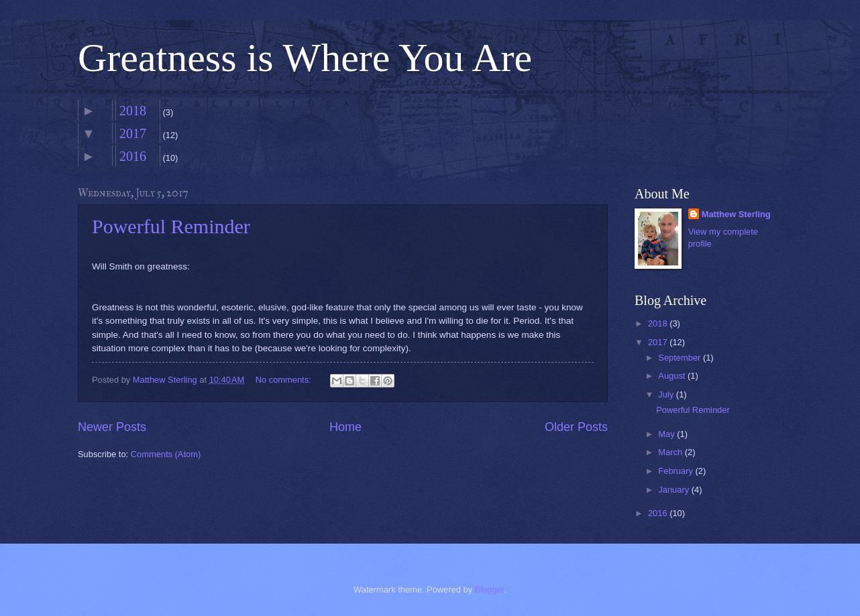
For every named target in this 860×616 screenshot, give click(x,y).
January (675, 490)
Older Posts (576, 427)
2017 (133, 133)
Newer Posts (112, 427)
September (681, 358)
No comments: (285, 380)
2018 (133, 111)
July (667, 394)
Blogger (490, 590)
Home (345, 427)
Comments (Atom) (166, 454)
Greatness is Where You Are (305, 58)
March (671, 452)
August (673, 376)
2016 (133, 156)
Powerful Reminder (171, 226)
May (667, 434)
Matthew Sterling (736, 214)
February (677, 471)
